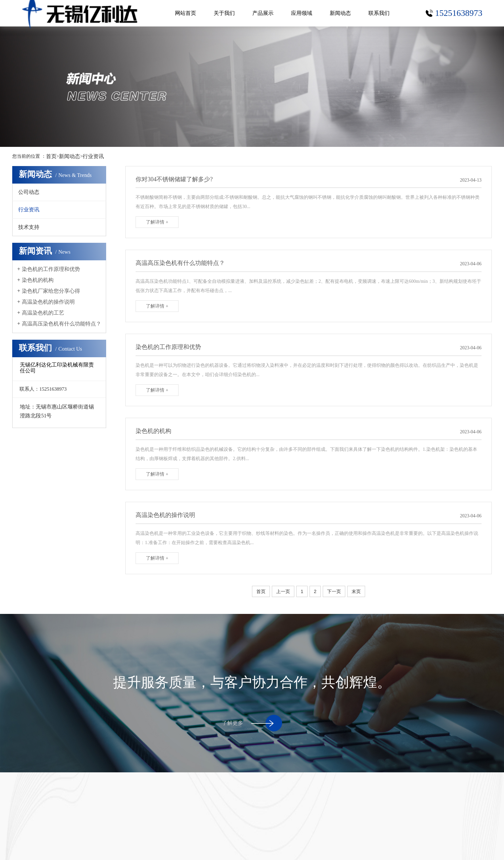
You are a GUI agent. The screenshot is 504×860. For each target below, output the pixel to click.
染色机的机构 (38, 280)
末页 (356, 591)
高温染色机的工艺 (43, 313)
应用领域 (302, 13)
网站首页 (186, 13)
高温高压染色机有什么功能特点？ (62, 324)
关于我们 (224, 13)
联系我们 (379, 13)
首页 (51, 156)
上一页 (283, 591)
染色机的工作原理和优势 (51, 269)
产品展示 (263, 13)
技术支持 (29, 227)
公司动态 (29, 192)
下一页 (334, 591)
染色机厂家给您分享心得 (51, 291)
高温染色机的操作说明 (48, 302)
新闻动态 (340, 13)
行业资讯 (93, 156)
